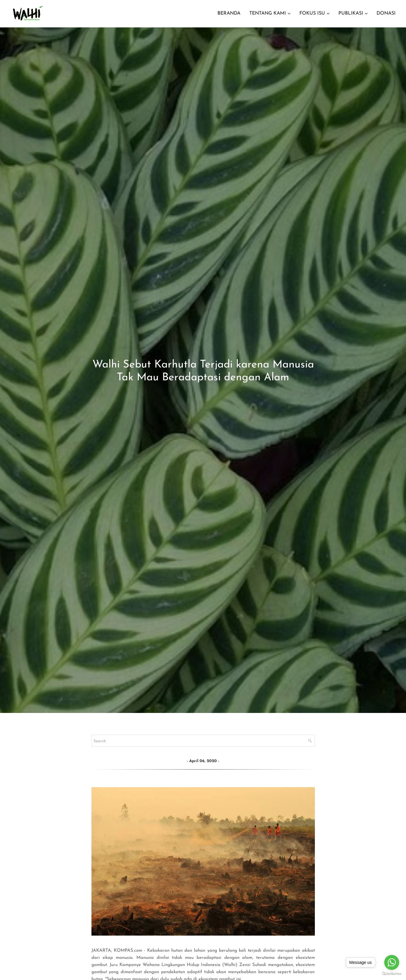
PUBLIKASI (351, 13)
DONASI (386, 13)
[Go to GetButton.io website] (392, 974)
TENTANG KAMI (268, 13)
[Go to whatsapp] (392, 962)
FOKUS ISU (312, 13)
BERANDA (229, 13)
